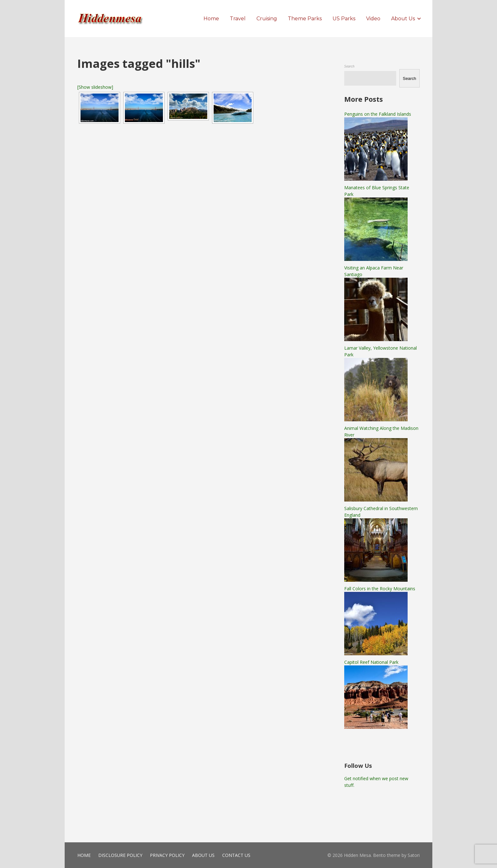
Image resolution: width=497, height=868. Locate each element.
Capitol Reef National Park (371, 662)
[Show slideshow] (95, 87)
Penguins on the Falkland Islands (378, 114)
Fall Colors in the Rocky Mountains (380, 589)
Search (349, 66)
